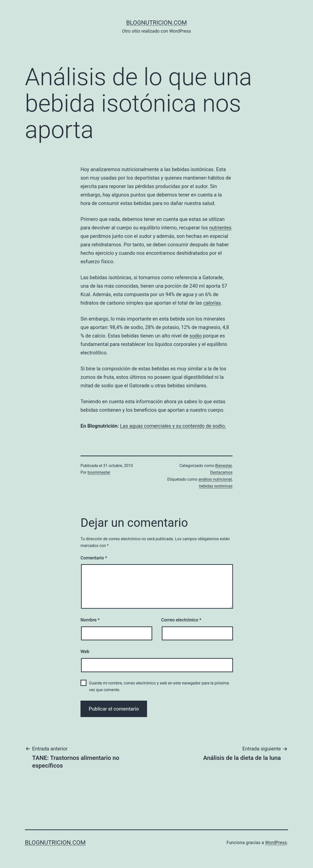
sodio (196, 336)
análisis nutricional (215, 479)
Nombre (90, 620)
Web (85, 651)
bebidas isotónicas (216, 486)
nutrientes (220, 228)
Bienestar (224, 466)
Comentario (94, 558)
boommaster (99, 472)
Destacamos (221, 472)
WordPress (276, 842)
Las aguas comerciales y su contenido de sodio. (173, 426)
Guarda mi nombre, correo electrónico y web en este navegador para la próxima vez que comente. (159, 686)
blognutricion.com (156, 23)
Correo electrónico (181, 620)
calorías (212, 303)
